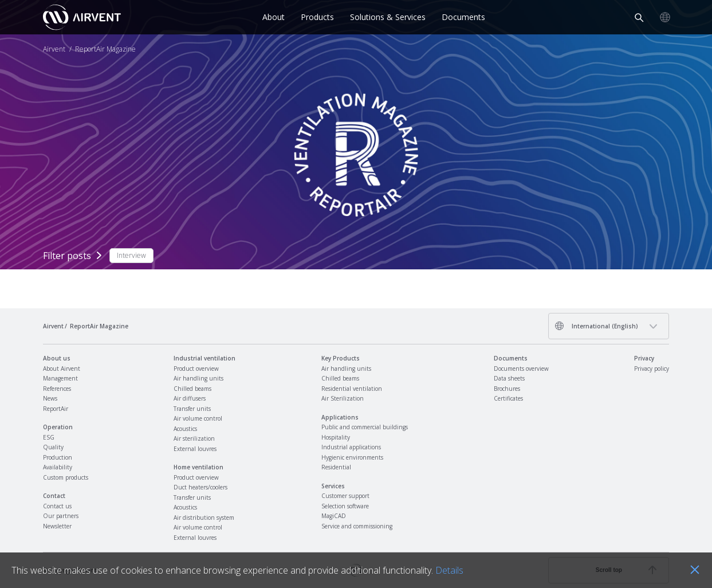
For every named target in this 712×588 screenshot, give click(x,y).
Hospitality (336, 437)
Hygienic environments (352, 457)
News (50, 398)
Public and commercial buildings (365, 427)
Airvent (54, 49)
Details (449, 570)
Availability (58, 467)
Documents (463, 17)
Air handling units (198, 378)
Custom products (66, 477)
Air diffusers (190, 398)
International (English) (596, 326)
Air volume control (198, 418)
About (274, 17)
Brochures (507, 389)
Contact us (57, 506)
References (57, 389)
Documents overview (521, 369)
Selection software (345, 506)
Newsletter (57, 526)
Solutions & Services (388, 17)
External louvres (195, 449)
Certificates (508, 398)
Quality (53, 447)
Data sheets (509, 378)
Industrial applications (351, 447)
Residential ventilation (352, 389)
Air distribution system (204, 518)
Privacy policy (652, 369)
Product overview (196, 369)
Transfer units (192, 409)
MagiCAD (334, 516)
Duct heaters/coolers (200, 487)
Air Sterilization (343, 398)
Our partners (61, 516)
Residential (336, 467)
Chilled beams (192, 389)
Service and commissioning (357, 526)
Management (60, 378)
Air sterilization (194, 438)
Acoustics (185, 429)
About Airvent (62, 369)
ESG (49, 437)
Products (317, 17)
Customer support (345, 496)
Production (58, 457)
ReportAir (56, 409)
